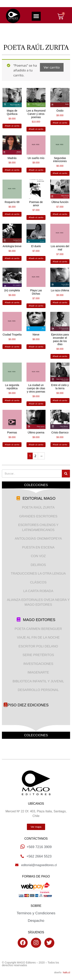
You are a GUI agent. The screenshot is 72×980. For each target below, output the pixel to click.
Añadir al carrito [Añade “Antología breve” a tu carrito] (12, 258)
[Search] (66, 474)
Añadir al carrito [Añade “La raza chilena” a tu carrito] (60, 302)
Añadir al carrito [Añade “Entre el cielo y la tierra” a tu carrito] (60, 400)
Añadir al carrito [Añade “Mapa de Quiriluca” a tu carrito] (12, 126)
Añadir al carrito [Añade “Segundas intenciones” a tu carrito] (60, 173)
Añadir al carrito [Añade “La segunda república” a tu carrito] (12, 400)
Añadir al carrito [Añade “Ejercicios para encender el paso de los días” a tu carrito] (60, 356)
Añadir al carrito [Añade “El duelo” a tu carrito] (36, 258)
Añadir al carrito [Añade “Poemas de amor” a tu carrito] (36, 217)
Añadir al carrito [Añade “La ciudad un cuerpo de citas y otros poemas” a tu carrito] (36, 404)
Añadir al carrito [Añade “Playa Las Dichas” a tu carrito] (36, 306)
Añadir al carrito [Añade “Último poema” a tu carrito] (36, 445)
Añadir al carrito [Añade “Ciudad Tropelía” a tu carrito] (12, 347)
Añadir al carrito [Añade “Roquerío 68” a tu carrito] (12, 214)
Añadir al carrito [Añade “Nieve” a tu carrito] (36, 347)
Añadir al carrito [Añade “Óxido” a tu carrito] (60, 123)
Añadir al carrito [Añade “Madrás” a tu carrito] (12, 170)
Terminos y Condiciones (36, 913)
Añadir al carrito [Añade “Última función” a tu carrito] (60, 214)
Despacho (36, 921)
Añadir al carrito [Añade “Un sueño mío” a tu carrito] (36, 170)
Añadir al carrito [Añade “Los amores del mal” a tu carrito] (60, 262)
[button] (36, 16)
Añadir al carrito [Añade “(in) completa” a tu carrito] (12, 302)
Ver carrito (52, 67)
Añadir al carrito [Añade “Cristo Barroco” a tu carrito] (60, 445)
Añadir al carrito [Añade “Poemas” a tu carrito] (12, 445)
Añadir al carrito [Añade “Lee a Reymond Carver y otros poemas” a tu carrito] (36, 129)
